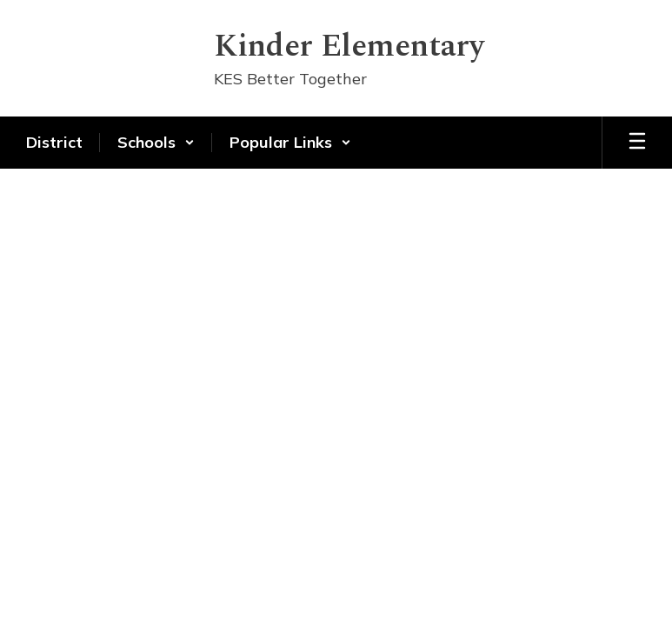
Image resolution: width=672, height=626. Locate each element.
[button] (156, 143)
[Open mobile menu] (637, 143)
